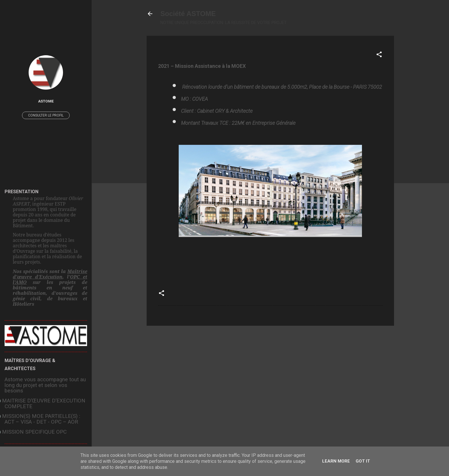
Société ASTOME (188, 14)
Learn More (336, 461)
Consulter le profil (46, 115)
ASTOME (46, 101)
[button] (379, 55)
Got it (363, 461)
